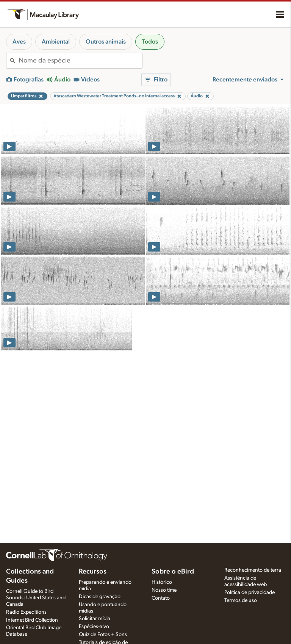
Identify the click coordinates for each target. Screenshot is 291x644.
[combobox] (80, 61)
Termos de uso (241, 600)
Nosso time (164, 590)
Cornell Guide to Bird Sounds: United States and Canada (36, 598)
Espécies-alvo (94, 627)
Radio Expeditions (26, 612)
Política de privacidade (250, 592)
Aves (19, 42)
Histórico (162, 582)
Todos (150, 42)
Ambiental (56, 42)
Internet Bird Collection (32, 620)
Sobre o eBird (173, 572)
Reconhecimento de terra (253, 570)
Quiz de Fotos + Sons (103, 635)
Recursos (93, 572)
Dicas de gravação (100, 597)
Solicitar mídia (95, 619)
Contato (161, 598)
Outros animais (106, 42)
